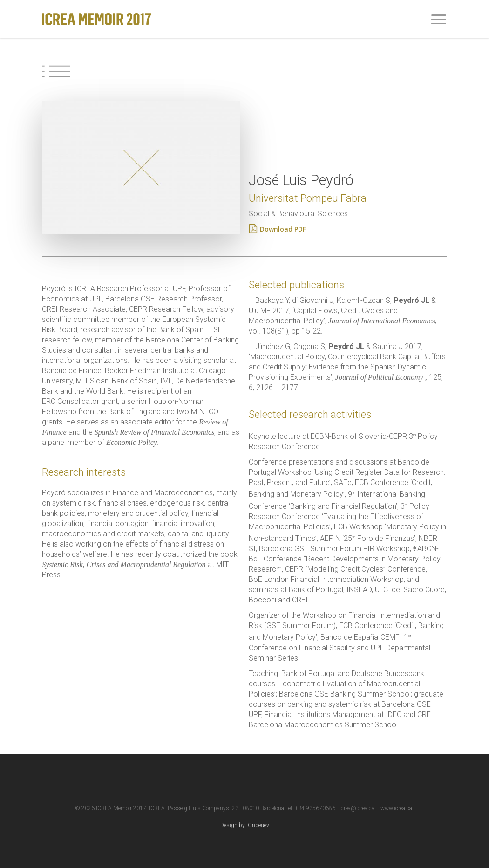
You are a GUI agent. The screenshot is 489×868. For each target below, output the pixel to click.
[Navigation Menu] (439, 19)
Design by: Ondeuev (245, 825)
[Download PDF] (283, 229)
